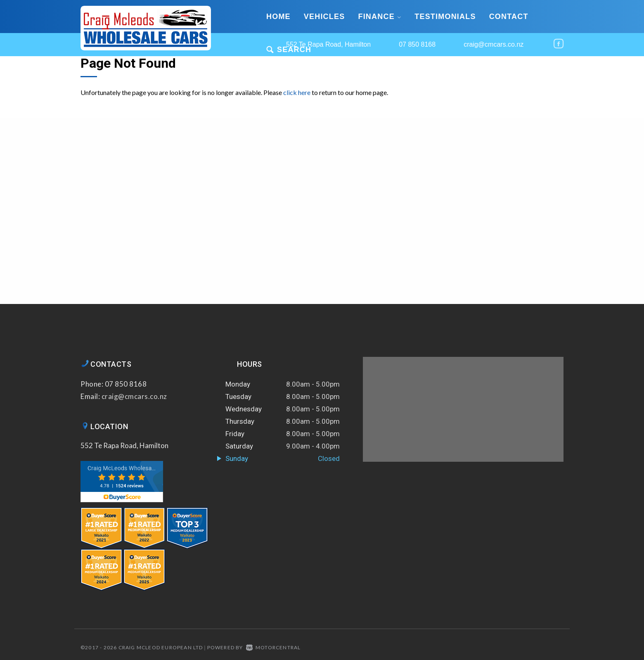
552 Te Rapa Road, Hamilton (124, 445)
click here (297, 92)
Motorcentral (273, 647)
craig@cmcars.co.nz (494, 44)
